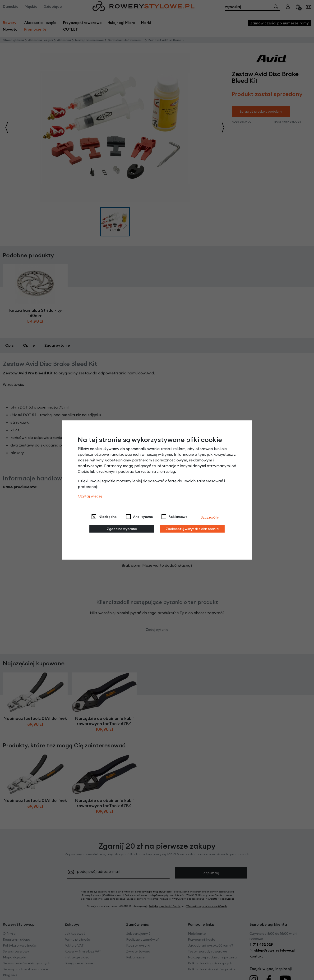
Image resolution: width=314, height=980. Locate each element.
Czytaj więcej (90, 496)
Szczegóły (210, 517)
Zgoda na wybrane (122, 529)
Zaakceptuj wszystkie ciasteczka (192, 529)
